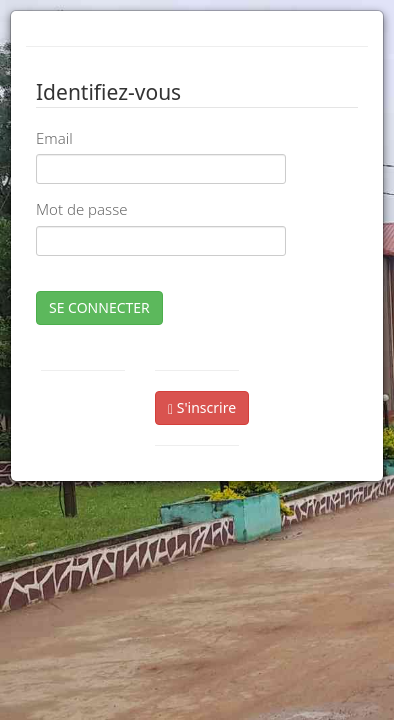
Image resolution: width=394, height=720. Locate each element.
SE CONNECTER (99, 307)
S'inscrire (202, 407)
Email (54, 138)
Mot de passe (81, 209)
